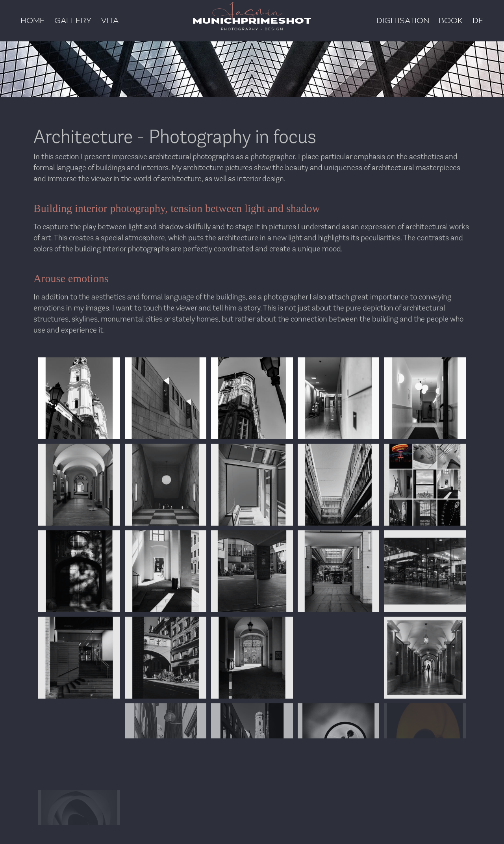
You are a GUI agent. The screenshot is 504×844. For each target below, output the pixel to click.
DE (478, 21)
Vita (110, 21)
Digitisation (403, 21)
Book (451, 21)
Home (33, 21)
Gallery (73, 21)
